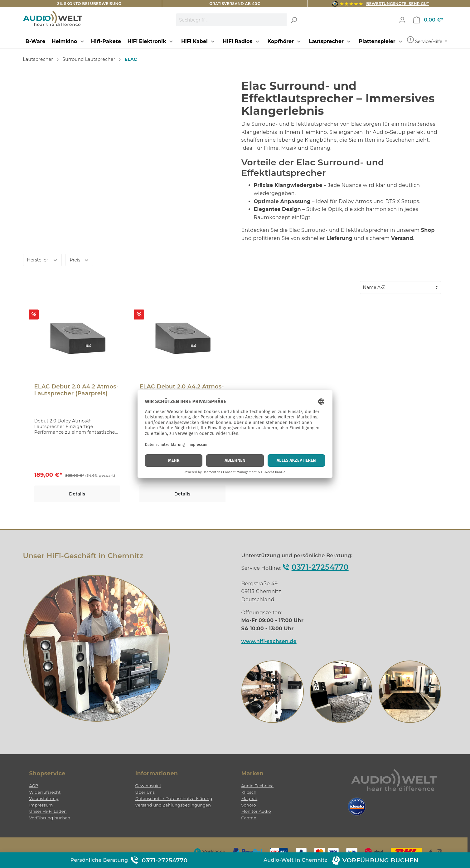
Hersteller (43, 259)
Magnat (250, 799)
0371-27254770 (320, 567)
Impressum (41, 805)
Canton (249, 818)
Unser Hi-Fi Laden (48, 811)
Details (77, 494)
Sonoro (249, 805)
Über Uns (145, 792)
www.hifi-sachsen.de (269, 641)
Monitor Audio (256, 811)
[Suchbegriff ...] (232, 20)
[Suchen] (294, 20)
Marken (252, 773)
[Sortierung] (400, 288)
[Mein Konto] (402, 20)
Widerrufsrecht (45, 792)
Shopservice (47, 773)
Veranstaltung (44, 799)
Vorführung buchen (50, 818)
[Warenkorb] (428, 20)
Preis (79, 259)
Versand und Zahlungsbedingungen (173, 805)
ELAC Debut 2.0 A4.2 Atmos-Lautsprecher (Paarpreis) (77, 390)
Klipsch (249, 792)
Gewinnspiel (148, 786)
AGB (34, 786)
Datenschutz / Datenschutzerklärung (174, 799)
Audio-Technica (258, 786)
